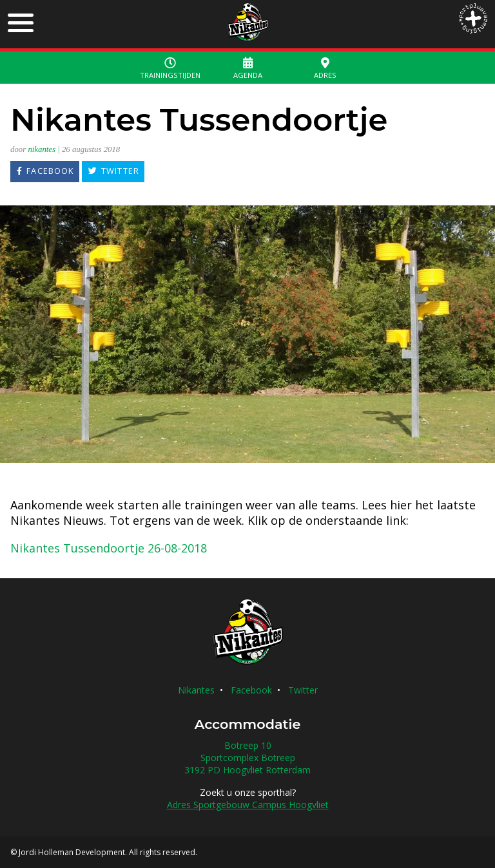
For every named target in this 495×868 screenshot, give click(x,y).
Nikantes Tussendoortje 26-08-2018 (109, 548)
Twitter (303, 690)
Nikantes (196, 690)
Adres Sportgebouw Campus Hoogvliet (248, 805)
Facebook (251, 690)
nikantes (42, 149)
